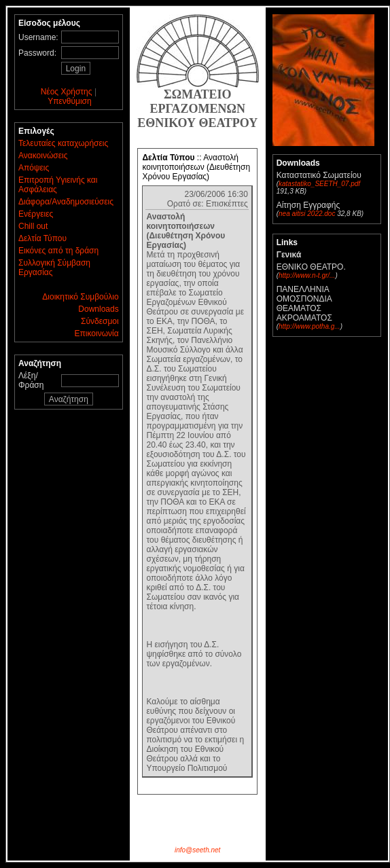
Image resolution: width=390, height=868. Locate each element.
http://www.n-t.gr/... (307, 275)
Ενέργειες (36, 214)
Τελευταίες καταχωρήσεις (63, 143)
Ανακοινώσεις (43, 156)
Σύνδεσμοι (100, 321)
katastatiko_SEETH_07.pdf (319, 184)
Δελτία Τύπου (42, 238)
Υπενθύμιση (70, 101)
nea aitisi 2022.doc (307, 214)
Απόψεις (34, 168)
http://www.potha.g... (309, 326)
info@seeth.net (197, 850)
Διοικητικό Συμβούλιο (80, 297)
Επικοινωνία (97, 333)
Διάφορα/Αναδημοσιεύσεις (66, 202)
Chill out (33, 226)
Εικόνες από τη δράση (58, 251)
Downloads (98, 309)
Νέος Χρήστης (67, 92)
